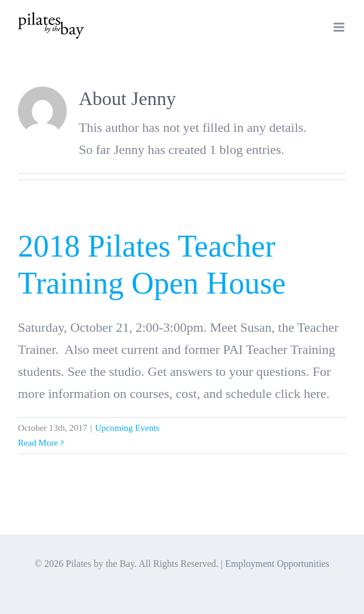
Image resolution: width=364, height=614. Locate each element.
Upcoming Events (127, 428)
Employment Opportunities (277, 564)
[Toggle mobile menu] (340, 27)
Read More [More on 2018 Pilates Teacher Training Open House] (38, 443)
